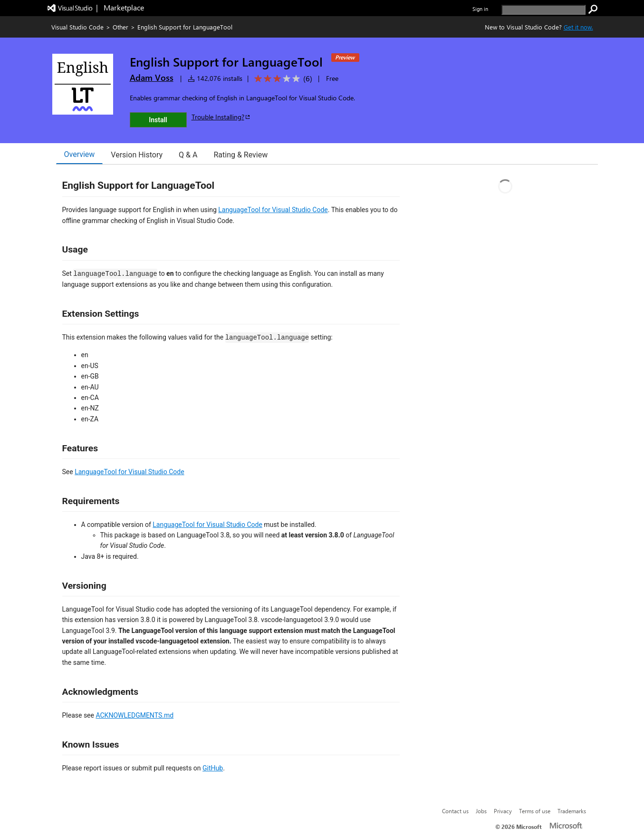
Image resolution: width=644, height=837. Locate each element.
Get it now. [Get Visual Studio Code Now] (578, 27)
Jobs (481, 811)
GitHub (213, 768)
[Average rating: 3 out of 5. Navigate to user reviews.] (282, 79)
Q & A (188, 155)
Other (120, 27)
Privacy (503, 811)
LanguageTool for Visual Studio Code (273, 210)
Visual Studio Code (77, 27)
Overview (80, 154)
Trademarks (572, 811)
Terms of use (535, 811)
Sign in (480, 9)
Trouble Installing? (221, 117)
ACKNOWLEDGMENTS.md (135, 715)
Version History (137, 155)
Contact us (455, 811)
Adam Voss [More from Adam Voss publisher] (152, 78)
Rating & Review (240, 155)
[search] (543, 10)
